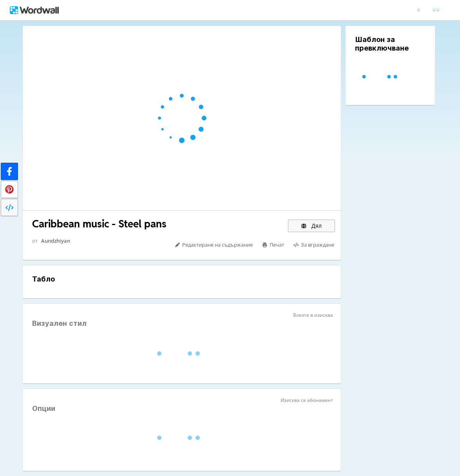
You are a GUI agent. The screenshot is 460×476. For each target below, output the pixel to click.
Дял (311, 226)
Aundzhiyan (56, 241)
